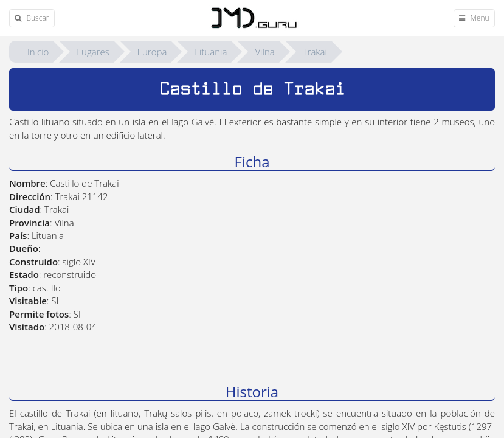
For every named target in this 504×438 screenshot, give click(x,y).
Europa (152, 52)
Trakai (315, 52)
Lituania (211, 52)
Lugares (93, 52)
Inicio (38, 52)
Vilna (264, 52)
